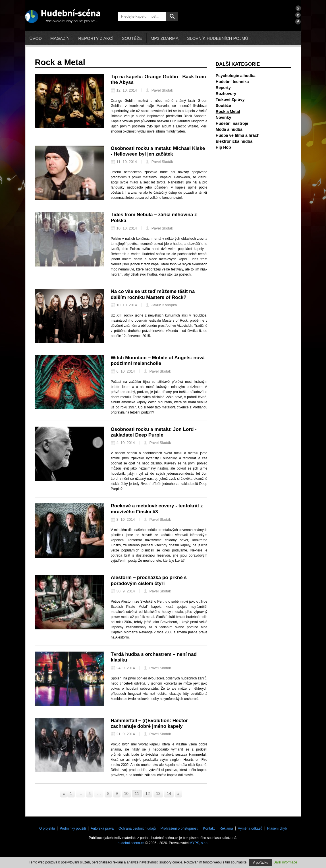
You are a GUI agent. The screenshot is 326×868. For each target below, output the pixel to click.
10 (126, 793)
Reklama (226, 828)
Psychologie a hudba (236, 76)
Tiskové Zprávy (230, 100)
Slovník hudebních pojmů (218, 38)
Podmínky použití (73, 828)
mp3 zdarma (165, 38)
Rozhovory (226, 94)
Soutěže (132, 38)
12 (148, 793)
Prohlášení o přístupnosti (179, 828)
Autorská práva (102, 828)
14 (169, 793)
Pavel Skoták (159, 90)
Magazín (60, 38)
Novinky (223, 117)
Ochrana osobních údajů (137, 828)
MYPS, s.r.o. (199, 843)
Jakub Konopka (161, 305)
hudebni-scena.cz (131, 843)
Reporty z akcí (96, 38)
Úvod (36, 38)
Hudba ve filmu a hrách (238, 135)
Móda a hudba (229, 129)
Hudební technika (232, 82)
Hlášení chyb (277, 828)
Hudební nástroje (232, 123)
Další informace (285, 862)
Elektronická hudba (234, 141)
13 (158, 793)
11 (137, 793)
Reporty (223, 88)
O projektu (47, 828)
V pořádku (260, 863)
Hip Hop (223, 147)
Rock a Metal (228, 111)
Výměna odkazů (250, 828)
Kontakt (209, 828)
